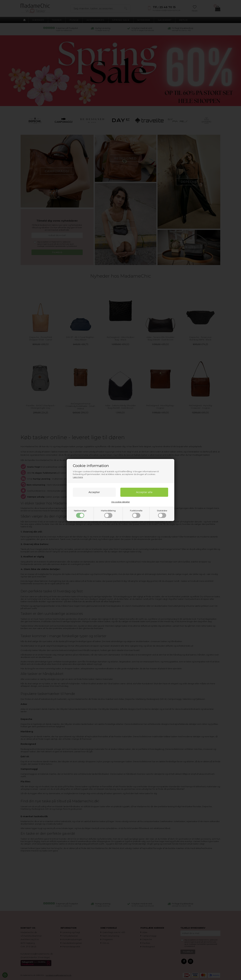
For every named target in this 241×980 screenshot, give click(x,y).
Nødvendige (80, 514)
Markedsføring (108, 514)
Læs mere (78, 477)
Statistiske (162, 514)
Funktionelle (136, 514)
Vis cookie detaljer (121, 502)
